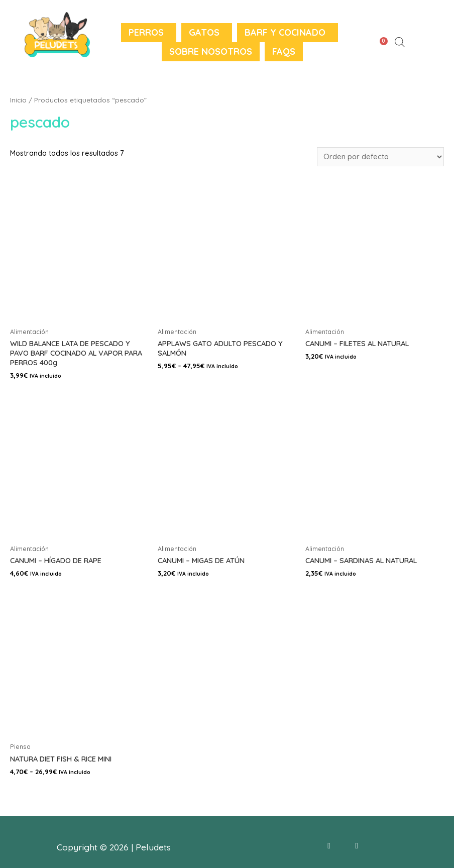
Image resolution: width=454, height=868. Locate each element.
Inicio (18, 100)
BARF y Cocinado (285, 32)
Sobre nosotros (211, 51)
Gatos (204, 32)
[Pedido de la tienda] (380, 157)
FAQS (284, 51)
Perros (146, 32)
